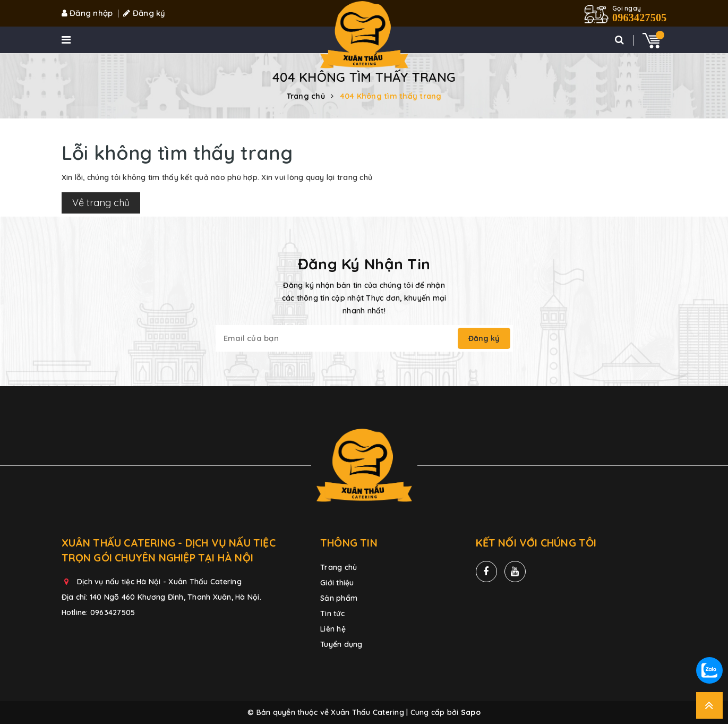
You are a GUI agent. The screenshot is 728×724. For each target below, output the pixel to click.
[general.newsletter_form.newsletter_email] (338, 338)
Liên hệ (333, 629)
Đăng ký (144, 13)
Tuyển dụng (341, 644)
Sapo (471, 712)
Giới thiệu (337, 583)
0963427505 (113, 612)
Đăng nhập (87, 13)
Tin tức (332, 614)
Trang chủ (339, 567)
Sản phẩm (339, 598)
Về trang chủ (101, 203)
